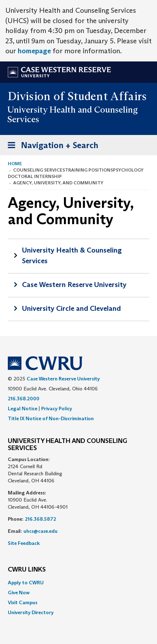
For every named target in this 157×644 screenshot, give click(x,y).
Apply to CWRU (26, 583)
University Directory (31, 612)
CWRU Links (27, 570)
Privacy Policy (57, 408)
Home (15, 164)
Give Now (19, 592)
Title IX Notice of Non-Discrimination (51, 418)
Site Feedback (24, 543)
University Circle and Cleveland (71, 308)
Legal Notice (23, 408)
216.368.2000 (24, 399)
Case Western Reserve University (74, 285)
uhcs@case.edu (40, 531)
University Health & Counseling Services (72, 255)
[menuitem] (78, 583)
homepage (34, 51)
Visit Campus (23, 602)
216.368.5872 (40, 519)
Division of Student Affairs (77, 96)
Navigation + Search (51, 147)
